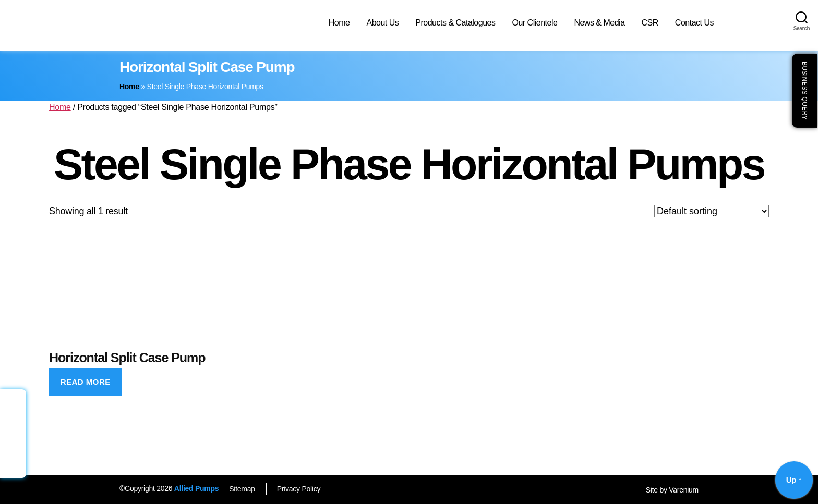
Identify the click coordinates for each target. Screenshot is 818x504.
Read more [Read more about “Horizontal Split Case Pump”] (86, 382)
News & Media (599, 23)
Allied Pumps (196, 488)
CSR (650, 23)
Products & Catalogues (455, 23)
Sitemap (242, 489)
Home (339, 23)
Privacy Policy (299, 489)
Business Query (804, 91)
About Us (382, 23)
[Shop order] (712, 211)
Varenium (684, 490)
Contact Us (694, 23)
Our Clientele (534, 23)
